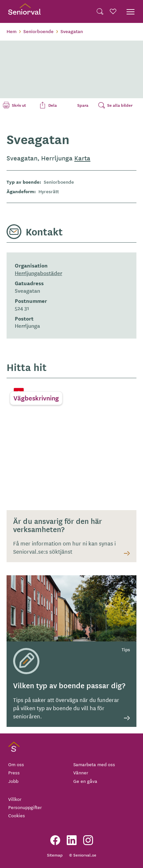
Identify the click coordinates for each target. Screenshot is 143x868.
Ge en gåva (85, 781)
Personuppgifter (25, 807)
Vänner (81, 772)
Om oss (16, 764)
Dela (53, 105)
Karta (82, 158)
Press (14, 772)
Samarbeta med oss (94, 764)
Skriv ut (19, 105)
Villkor (15, 799)
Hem (12, 31)
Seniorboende (38, 31)
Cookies (17, 815)
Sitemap (55, 855)
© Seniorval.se (83, 855)
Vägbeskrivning (36, 398)
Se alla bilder (120, 105)
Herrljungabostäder (38, 273)
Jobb (13, 781)
